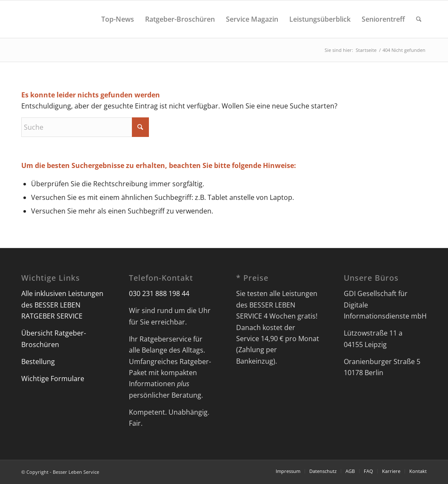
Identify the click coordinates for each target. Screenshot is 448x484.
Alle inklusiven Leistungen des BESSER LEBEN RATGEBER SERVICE (62, 305)
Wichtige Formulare (53, 379)
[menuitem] (118, 19)
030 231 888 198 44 (159, 293)
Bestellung (38, 362)
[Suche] (419, 19)
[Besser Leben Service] (22, 19)
